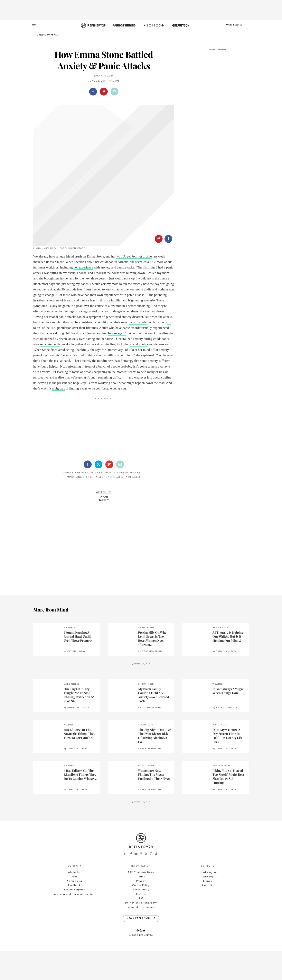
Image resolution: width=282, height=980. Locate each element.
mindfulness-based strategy (115, 390)
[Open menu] (34, 24)
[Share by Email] (115, 92)
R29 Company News (141, 901)
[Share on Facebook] (93, 92)
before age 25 (117, 362)
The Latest (117, 506)
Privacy (141, 910)
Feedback (74, 914)
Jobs (75, 906)
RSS (141, 928)
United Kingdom (207, 901)
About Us (74, 901)
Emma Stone (99, 506)
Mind (70, 506)
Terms (141, 906)
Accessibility (141, 919)
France (208, 910)
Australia (208, 914)
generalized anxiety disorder (124, 346)
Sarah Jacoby (104, 76)
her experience (83, 296)
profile (134, 285)
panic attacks (136, 324)
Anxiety (82, 506)
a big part (58, 417)
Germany (208, 906)
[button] (229, 29)
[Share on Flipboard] (109, 493)
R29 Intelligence (74, 919)
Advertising (74, 910)
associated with (50, 373)
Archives (141, 923)
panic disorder (138, 351)
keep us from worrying (95, 412)
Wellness (134, 506)
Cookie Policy (141, 914)
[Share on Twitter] (99, 493)
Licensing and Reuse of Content (74, 923)
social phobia (139, 373)
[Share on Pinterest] (104, 92)
